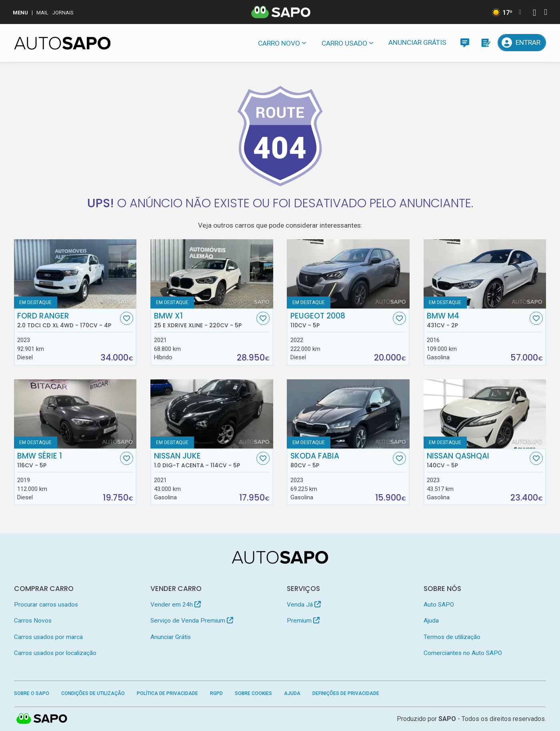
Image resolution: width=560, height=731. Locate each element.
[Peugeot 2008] (348, 274)
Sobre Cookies (253, 693)
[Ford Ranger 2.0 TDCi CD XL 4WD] (75, 274)
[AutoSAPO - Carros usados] (62, 43)
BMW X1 (204, 320)
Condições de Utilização (93, 693)
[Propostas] (485, 43)
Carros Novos (33, 621)
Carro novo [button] (279, 43)
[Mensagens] (465, 43)
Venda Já (304, 605)
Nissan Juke (204, 460)
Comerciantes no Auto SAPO (463, 653)
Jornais (63, 13)
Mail (42, 13)
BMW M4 (477, 320)
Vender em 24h (176, 605)
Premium (303, 621)
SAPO (42, 719)
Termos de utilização (452, 637)
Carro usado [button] (344, 43)
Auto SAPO (439, 605)
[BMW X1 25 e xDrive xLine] (212, 274)
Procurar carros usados (46, 605)
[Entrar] (522, 43)
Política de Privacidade (167, 693)
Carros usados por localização (55, 653)
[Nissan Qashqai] (485, 414)
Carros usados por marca (48, 637)
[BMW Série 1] (75, 414)
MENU (20, 13)
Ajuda (431, 621)
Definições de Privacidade (346, 693)
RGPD (216, 693)
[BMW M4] (485, 274)
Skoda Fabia (341, 460)
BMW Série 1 (68, 460)
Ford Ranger (68, 320)
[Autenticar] (534, 13)
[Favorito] (127, 318)
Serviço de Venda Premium (192, 621)
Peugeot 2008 (341, 320)
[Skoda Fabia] (348, 414)
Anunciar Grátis (417, 42)
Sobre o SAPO (32, 693)
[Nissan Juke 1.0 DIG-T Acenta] (212, 414)
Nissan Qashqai (477, 460)
